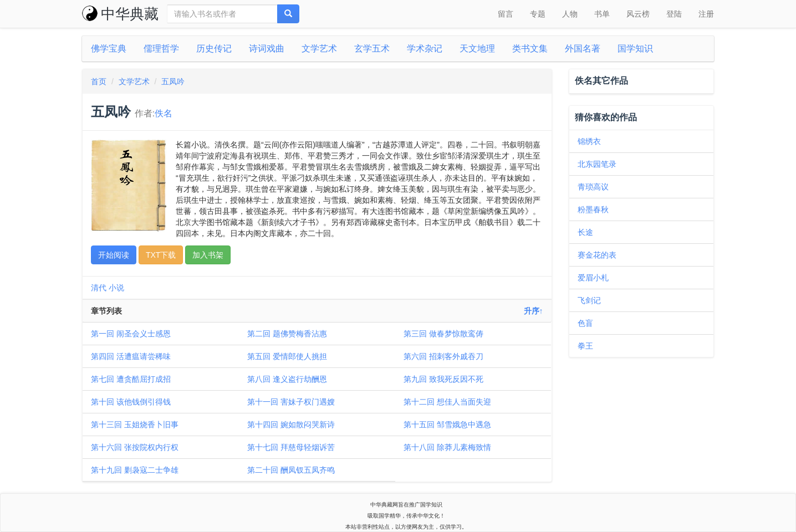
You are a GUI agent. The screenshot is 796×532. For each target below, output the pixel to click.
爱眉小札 (593, 278)
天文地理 (477, 48)
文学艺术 (319, 48)
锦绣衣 (589, 141)
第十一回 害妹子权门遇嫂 (291, 402)
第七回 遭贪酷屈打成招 (131, 379)
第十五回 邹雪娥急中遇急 (447, 424)
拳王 (585, 346)
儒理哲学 (161, 48)
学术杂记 (425, 48)
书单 (602, 14)
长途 (585, 232)
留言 (506, 14)
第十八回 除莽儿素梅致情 (447, 447)
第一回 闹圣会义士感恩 (131, 334)
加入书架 (208, 255)
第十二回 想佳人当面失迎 (447, 402)
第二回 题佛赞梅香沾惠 (287, 334)
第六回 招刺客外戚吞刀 (443, 356)
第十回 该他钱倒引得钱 (131, 402)
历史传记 (214, 48)
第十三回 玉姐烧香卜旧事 (135, 424)
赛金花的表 (597, 255)
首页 (99, 81)
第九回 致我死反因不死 (443, 379)
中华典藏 (120, 14)
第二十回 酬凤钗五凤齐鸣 (291, 470)
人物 (570, 14)
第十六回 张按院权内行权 (135, 447)
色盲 (585, 323)
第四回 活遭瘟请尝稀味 (131, 356)
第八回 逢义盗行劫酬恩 (287, 379)
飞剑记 (589, 300)
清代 (99, 288)
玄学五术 (372, 48)
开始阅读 (114, 255)
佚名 (164, 113)
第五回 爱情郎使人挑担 (287, 356)
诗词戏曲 (267, 48)
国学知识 (635, 48)
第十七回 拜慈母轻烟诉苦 (291, 447)
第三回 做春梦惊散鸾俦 (443, 334)
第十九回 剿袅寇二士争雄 (135, 470)
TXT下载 (161, 255)
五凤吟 (173, 81)
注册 (706, 14)
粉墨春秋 (593, 209)
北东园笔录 (597, 164)
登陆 (674, 14)
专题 (538, 14)
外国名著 (583, 48)
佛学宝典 (109, 48)
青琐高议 (593, 187)
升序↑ (534, 311)
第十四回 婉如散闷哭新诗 (291, 424)
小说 (116, 288)
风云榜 (638, 14)
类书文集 (530, 48)
